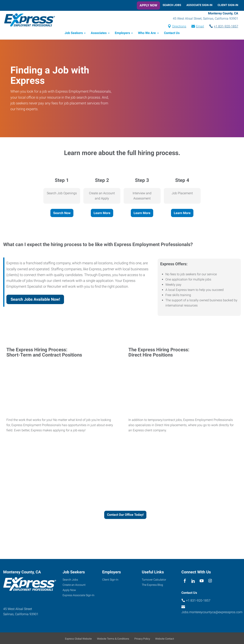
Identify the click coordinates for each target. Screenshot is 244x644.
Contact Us (172, 34)
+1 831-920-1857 (226, 27)
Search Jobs (172, 5)
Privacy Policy (142, 639)
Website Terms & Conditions (113, 639)
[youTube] (202, 582)
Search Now (62, 213)
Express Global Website (78, 639)
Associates (99, 34)
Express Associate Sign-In (78, 596)
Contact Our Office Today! (125, 515)
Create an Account (74, 585)
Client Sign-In (228, 5)
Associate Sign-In (199, 5)
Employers (122, 34)
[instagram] (210, 582)
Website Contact (165, 639)
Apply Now (148, 5)
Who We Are (147, 34)
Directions (179, 27)
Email (200, 27)
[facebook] (185, 582)
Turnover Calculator (154, 580)
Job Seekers (74, 34)
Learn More (102, 213)
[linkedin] (193, 582)
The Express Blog (152, 585)
